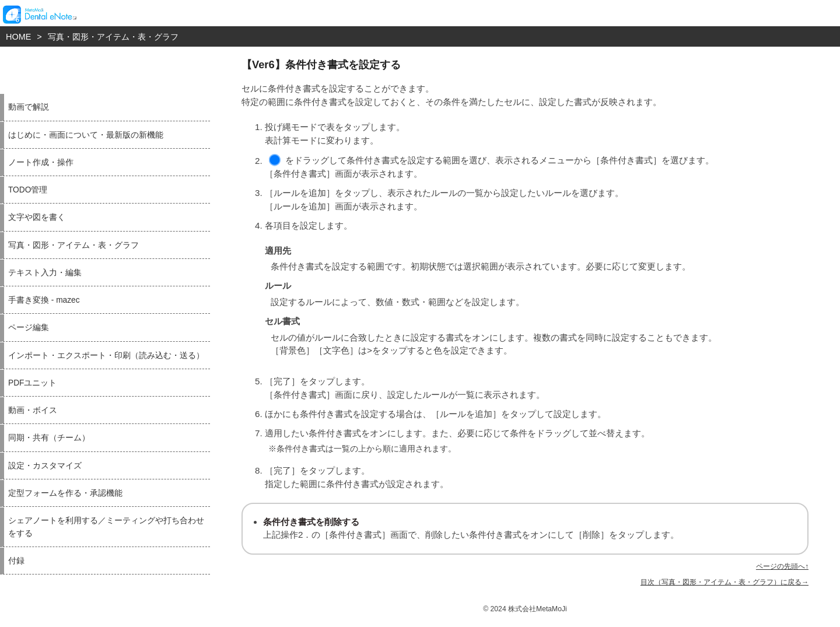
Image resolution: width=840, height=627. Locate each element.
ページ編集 (29, 327)
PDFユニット (32, 383)
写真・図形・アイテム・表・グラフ (113, 37)
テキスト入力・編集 (45, 273)
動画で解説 (29, 107)
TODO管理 (28, 190)
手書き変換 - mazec (44, 300)
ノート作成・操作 (41, 162)
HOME (18, 37)
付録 (16, 561)
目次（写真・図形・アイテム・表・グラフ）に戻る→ (724, 582)
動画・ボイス (33, 410)
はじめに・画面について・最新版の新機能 (86, 135)
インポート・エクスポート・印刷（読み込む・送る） (106, 355)
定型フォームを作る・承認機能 (65, 493)
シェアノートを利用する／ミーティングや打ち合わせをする (106, 527)
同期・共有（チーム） (49, 438)
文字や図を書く (37, 217)
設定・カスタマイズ (45, 466)
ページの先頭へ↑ (782, 566)
